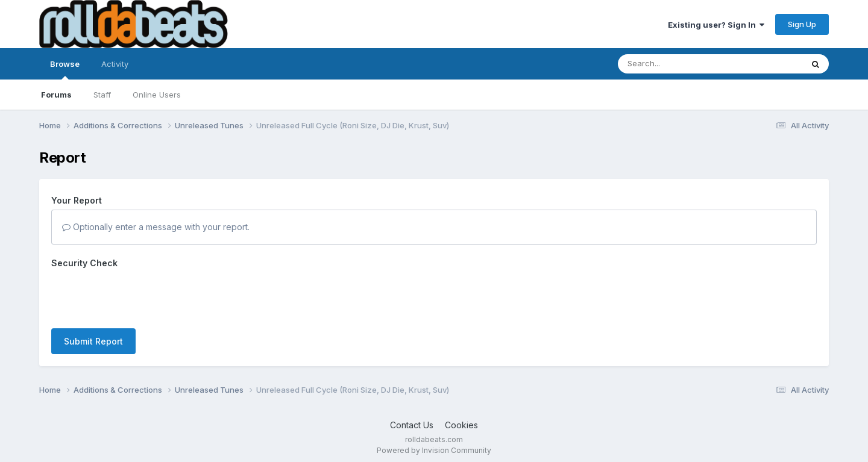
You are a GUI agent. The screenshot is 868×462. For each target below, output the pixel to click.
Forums (56, 95)
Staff (102, 95)
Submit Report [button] (93, 341)
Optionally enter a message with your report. (156, 227)
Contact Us (412, 425)
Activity (115, 64)
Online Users (157, 95)
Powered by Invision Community (434, 450)
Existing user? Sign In (716, 25)
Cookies (461, 425)
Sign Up (802, 24)
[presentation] (143, 296)
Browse (65, 69)
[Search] (677, 64)
